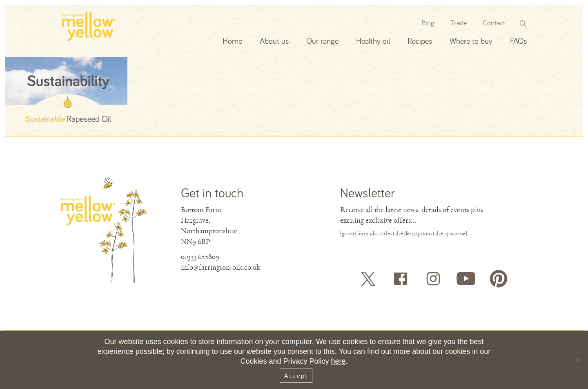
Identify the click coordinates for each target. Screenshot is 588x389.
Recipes (420, 41)
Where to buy (471, 41)
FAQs (518, 41)
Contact (494, 23)
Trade (459, 23)
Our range (322, 41)
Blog (428, 23)
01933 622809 (200, 257)
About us (274, 41)
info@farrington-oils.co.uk (220, 267)
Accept (296, 376)
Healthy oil (373, 41)
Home (232, 41)
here (339, 361)
